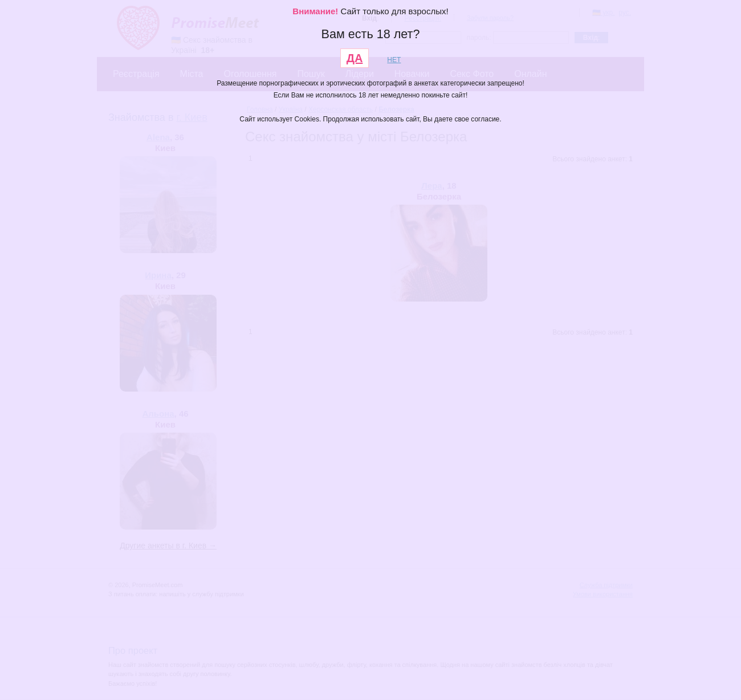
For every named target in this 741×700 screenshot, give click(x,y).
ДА (355, 58)
